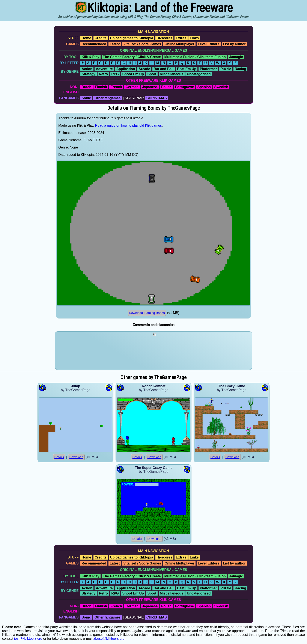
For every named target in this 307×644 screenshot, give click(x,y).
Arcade (144, 69)
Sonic (86, 98)
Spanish (204, 87)
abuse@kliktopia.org (109, 639)
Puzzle (226, 69)
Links (194, 38)
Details (59, 457)
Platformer (208, 69)
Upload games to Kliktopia (132, 38)
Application (126, 69)
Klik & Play (91, 57)
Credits (101, 38)
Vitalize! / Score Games (142, 44)
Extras (181, 38)
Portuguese (184, 87)
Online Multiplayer (180, 44)
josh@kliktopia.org (28, 639)
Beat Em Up (187, 69)
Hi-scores (165, 38)
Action (87, 69)
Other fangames (108, 98)
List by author (234, 44)
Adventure (104, 69)
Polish (166, 87)
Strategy (89, 74)
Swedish (221, 87)
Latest (115, 44)
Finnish (101, 87)
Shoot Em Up (133, 74)
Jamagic (236, 57)
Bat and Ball (164, 69)
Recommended (94, 44)
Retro (103, 74)
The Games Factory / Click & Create (132, 57)
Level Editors (209, 44)
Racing (240, 69)
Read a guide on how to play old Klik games (128, 125)
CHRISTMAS (157, 98)
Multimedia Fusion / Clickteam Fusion (195, 57)
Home (86, 38)
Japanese (150, 87)
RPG (115, 74)
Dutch (87, 87)
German (132, 87)
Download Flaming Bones (147, 313)
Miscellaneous (172, 74)
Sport (152, 74)
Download (76, 457)
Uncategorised (199, 74)
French (116, 87)
